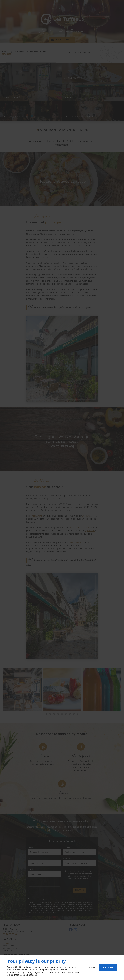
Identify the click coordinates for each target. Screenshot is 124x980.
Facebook (32, 975)
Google (23, 975)
